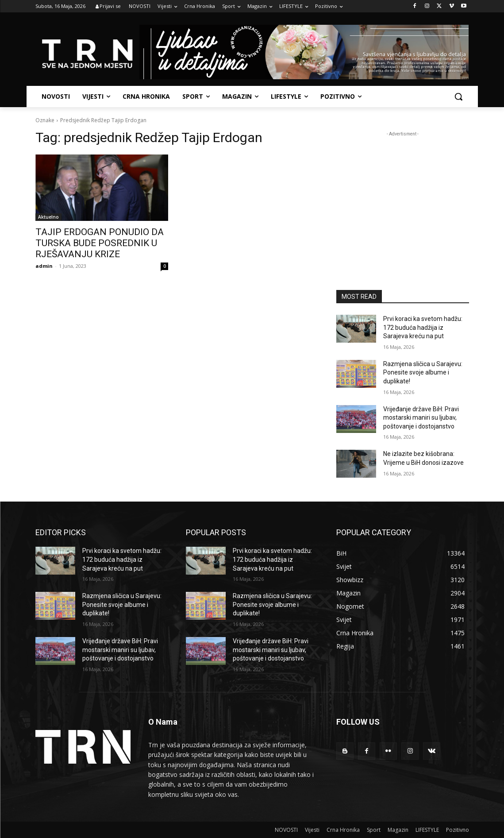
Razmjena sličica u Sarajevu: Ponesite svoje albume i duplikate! (423, 373)
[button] (458, 97)
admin (44, 266)
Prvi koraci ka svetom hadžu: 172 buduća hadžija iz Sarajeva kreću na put (423, 327)
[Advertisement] (403, 194)
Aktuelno (48, 217)
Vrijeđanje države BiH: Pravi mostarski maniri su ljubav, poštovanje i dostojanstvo (421, 418)
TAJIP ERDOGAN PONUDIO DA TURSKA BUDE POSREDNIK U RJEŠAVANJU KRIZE (100, 243)
